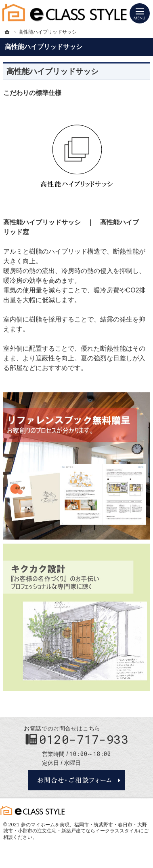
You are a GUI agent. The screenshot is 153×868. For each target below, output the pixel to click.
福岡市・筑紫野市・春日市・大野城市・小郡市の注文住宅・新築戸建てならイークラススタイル (75, 828)
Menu (140, 13)
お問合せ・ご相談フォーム (77, 780)
